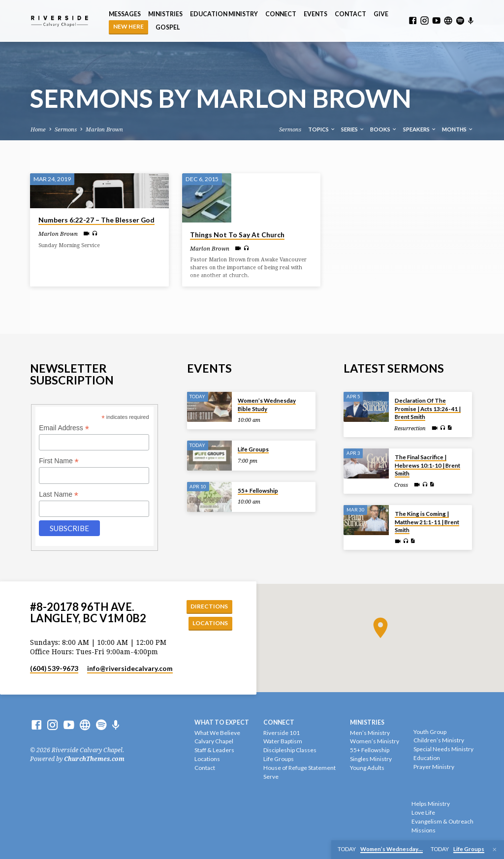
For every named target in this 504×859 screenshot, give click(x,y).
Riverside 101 (282, 733)
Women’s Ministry (375, 742)
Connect (281, 14)
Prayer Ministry (434, 767)
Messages (125, 14)
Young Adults (367, 768)
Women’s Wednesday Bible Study (267, 404)
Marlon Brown (104, 130)
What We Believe (217, 733)
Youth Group (430, 732)
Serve (271, 777)
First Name (59, 461)
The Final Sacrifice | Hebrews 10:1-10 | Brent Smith (427, 465)
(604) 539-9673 (54, 669)
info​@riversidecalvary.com (130, 669)
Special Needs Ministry (443, 749)
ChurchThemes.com (94, 759)
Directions (208, 605)
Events (315, 14)
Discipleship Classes (290, 750)
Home (38, 130)
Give (381, 14)
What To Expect (222, 722)
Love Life (423, 812)
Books (384, 129)
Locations (209, 623)
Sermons (66, 130)
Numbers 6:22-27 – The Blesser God (96, 220)
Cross (401, 484)
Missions (424, 830)
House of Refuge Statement (299, 768)
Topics (322, 129)
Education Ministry (224, 14)
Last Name (59, 493)
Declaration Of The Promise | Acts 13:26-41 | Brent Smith (428, 408)
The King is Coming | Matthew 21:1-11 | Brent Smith (427, 521)
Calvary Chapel (214, 742)
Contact (350, 14)
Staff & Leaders (214, 750)
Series (353, 129)
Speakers (420, 129)
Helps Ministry (431, 804)
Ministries (165, 14)
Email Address (64, 427)
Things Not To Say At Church (237, 235)
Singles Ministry (371, 759)
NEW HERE (128, 26)
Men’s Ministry (370, 733)
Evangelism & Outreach (442, 821)
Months (458, 129)
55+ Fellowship (258, 490)
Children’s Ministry (439, 741)
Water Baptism (283, 742)
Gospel (168, 27)
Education (427, 758)
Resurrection (410, 428)
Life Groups (253, 448)
